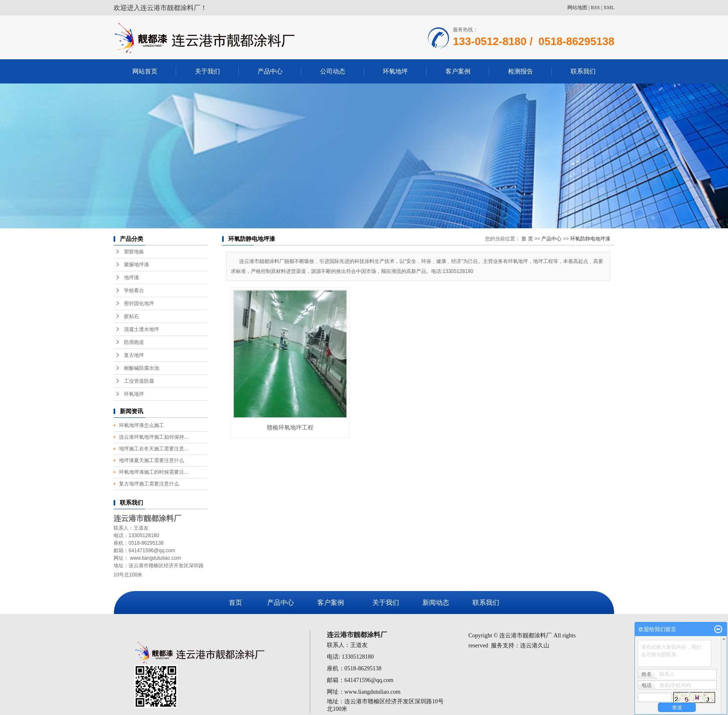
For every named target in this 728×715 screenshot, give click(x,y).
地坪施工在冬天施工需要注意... (154, 449)
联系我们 (583, 71)
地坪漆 (131, 278)
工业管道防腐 (139, 381)
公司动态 (333, 71)
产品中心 (270, 71)
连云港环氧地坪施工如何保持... (154, 437)
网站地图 (577, 8)
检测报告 (521, 71)
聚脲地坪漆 (136, 265)
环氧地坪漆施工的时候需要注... (154, 472)
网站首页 (145, 71)
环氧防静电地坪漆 (590, 239)
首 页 (527, 239)
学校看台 (134, 291)
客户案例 (458, 71)
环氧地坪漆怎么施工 (142, 425)
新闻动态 (436, 603)
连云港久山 (535, 646)
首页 (235, 603)
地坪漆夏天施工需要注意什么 (152, 460)
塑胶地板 (134, 252)
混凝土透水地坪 (142, 329)
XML (609, 8)
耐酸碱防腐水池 (142, 368)
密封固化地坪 (139, 303)
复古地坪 (134, 355)
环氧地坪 (395, 71)
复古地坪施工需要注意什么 (149, 484)
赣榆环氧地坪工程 (290, 427)
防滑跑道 (134, 342)
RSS (595, 8)
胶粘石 (131, 316)
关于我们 (207, 71)
